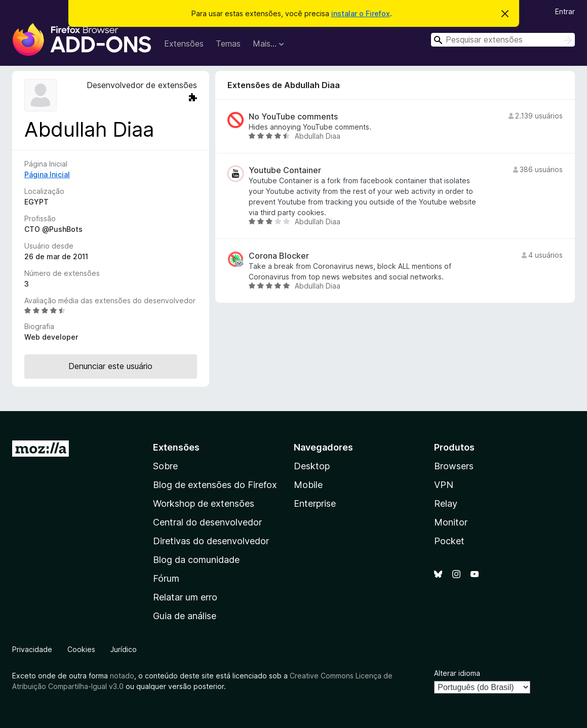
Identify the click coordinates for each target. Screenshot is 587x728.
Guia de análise (185, 616)
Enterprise (315, 503)
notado (122, 676)
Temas (228, 44)
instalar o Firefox (361, 13)
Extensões (184, 44)
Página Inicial (47, 174)
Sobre (165, 466)
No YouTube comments (293, 117)
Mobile (308, 485)
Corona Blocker (279, 256)
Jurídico (124, 649)
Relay (446, 503)
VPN (444, 485)
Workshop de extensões (204, 503)
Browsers (454, 466)
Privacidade (32, 649)
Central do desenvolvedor (207, 522)
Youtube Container (285, 170)
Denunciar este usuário (110, 366)
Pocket (449, 541)
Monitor (451, 522)
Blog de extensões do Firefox (215, 485)
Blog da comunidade (196, 560)
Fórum (166, 578)
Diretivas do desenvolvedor (211, 541)
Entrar (565, 11)
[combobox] (503, 40)
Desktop (312, 466)
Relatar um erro (185, 597)
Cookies (81, 649)
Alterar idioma (457, 673)
